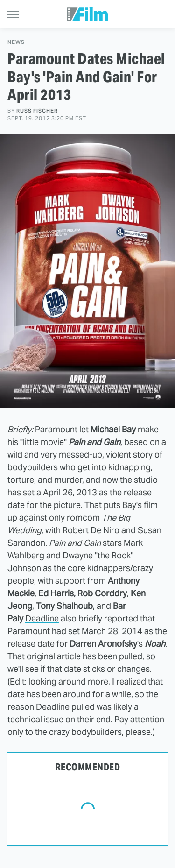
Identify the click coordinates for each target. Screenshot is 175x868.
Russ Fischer (37, 111)
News (16, 42)
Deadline (42, 618)
